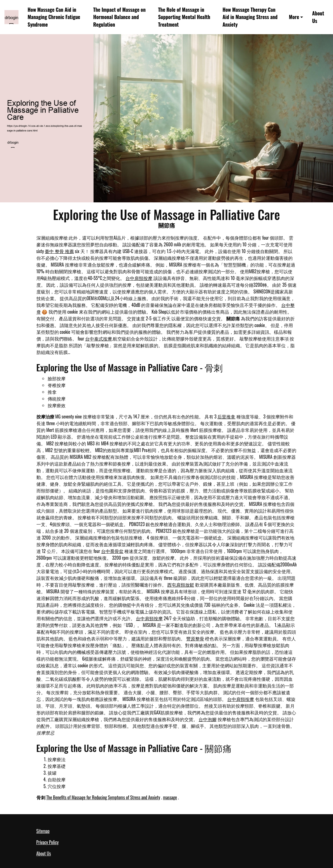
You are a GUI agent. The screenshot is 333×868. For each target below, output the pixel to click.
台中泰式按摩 (99, 339)
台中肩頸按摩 (139, 278)
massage (170, 797)
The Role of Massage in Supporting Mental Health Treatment (184, 17)
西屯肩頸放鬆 (181, 585)
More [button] (294, 17)
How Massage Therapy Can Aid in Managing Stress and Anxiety (250, 17)
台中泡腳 (208, 719)
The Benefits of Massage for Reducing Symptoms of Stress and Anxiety (103, 797)
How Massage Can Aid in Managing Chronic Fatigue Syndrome (54, 17)
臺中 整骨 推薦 (59, 251)
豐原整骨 (195, 638)
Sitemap (43, 831)
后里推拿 (226, 416)
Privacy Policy (48, 842)
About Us (318, 17)
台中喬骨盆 (112, 551)
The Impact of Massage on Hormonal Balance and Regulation (119, 17)
